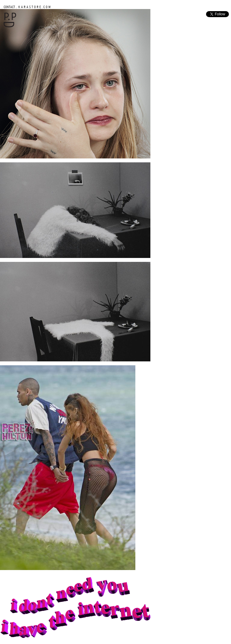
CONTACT (9, 7)
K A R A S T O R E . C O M (34, 7)
